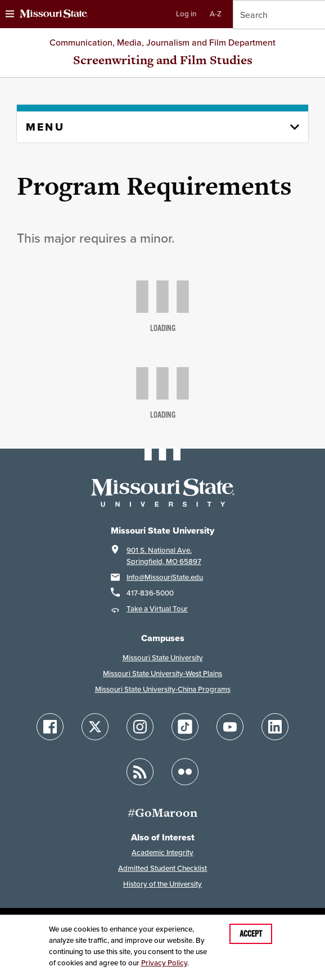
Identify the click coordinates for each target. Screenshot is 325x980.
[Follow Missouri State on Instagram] (140, 727)
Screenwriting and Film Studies (163, 60)
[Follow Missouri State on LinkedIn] (275, 727)
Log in (186, 14)
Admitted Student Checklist (162, 868)
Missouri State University (163, 658)
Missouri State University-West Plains (162, 674)
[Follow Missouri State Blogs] (140, 772)
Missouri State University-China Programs (163, 689)
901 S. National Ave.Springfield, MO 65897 (164, 556)
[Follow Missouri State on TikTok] (185, 727)
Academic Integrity (162, 853)
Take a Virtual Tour (157, 609)
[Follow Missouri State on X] (95, 727)
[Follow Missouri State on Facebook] (50, 727)
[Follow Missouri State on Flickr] (185, 772)
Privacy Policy (164, 963)
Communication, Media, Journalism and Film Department (162, 42)
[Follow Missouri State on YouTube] (230, 727)
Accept (251, 934)
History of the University (162, 884)
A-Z (216, 14)
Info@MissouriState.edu (165, 577)
